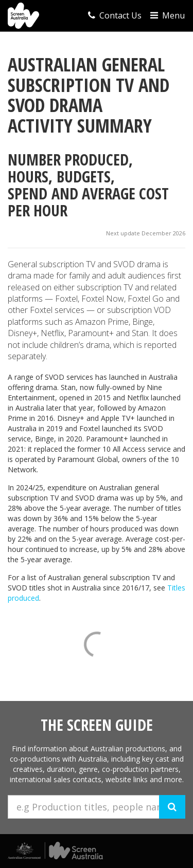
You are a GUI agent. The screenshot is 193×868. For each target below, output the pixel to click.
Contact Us (115, 15)
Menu (168, 15)
